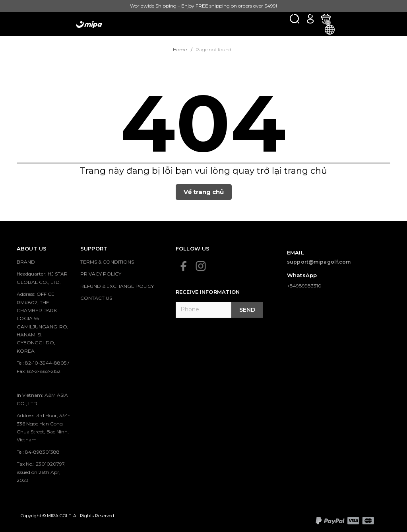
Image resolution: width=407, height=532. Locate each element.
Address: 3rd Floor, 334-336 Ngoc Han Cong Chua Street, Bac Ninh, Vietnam (43, 427)
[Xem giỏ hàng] (326, 18)
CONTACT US (96, 298)
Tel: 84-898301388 (38, 452)
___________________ (39, 383)
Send (247, 310)
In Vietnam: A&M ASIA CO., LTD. (42, 399)
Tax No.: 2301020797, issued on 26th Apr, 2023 (41, 472)
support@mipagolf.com (319, 262)
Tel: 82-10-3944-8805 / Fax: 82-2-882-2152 (43, 367)
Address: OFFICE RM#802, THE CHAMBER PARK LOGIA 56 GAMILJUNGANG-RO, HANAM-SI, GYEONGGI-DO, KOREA (43, 322)
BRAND (26, 262)
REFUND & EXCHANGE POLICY (117, 286)
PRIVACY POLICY (101, 274)
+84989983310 (304, 286)
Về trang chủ (204, 192)
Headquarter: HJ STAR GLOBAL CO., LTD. (42, 278)
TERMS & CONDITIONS (107, 262)
